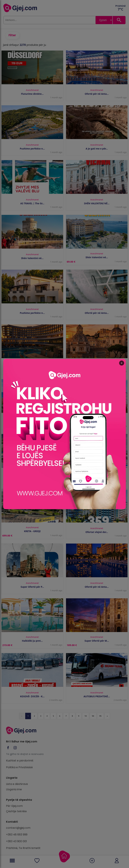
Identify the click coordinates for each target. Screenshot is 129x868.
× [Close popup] (108, 380)
